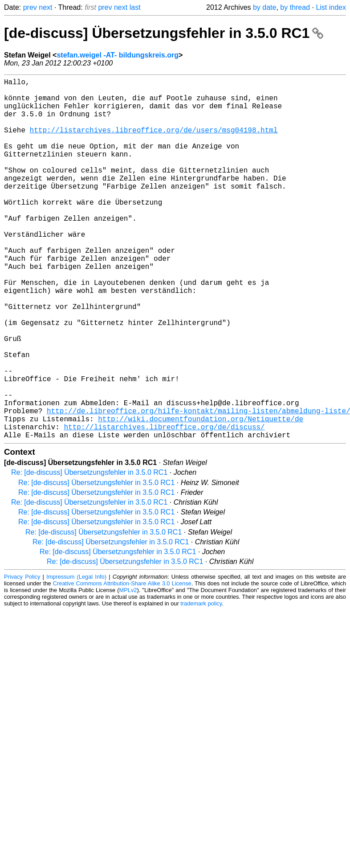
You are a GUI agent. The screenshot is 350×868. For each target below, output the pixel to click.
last (135, 7)
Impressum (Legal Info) (76, 657)
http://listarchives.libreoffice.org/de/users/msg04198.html (154, 142)
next (45, 7)
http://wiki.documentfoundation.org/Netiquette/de (201, 495)
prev (30, 7)
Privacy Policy (22, 657)
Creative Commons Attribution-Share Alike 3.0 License (122, 664)
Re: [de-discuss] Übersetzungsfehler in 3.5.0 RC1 (89, 553)
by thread (295, 7)
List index (331, 7)
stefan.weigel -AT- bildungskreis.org (118, 55)
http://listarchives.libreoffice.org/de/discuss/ (164, 505)
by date (265, 7)
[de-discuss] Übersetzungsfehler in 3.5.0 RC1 (164, 33)
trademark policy (201, 684)
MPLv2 (128, 670)
